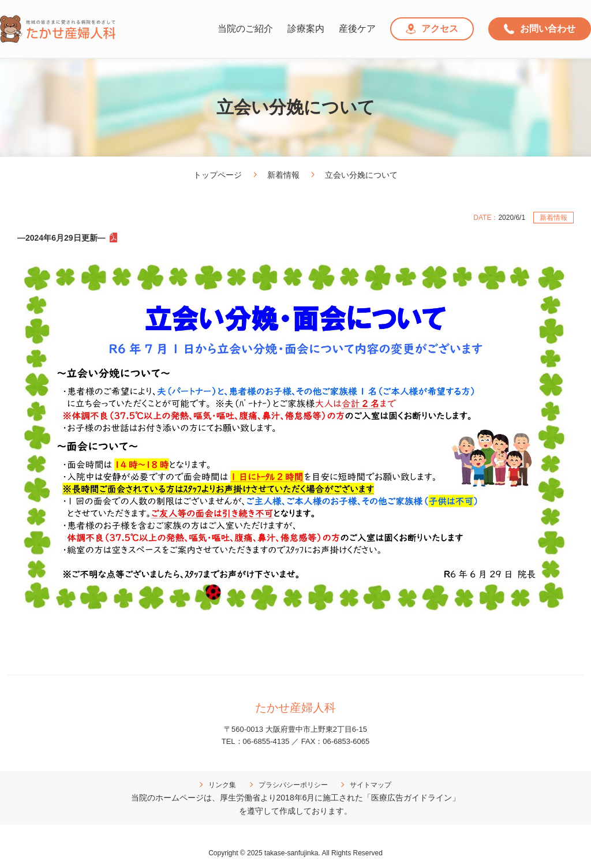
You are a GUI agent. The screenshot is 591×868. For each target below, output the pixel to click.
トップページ (218, 175)
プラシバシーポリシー (293, 785)
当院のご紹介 (245, 29)
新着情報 (283, 175)
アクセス (432, 29)
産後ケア (357, 29)
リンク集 (222, 785)
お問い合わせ (540, 29)
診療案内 (306, 29)
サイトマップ (371, 785)
